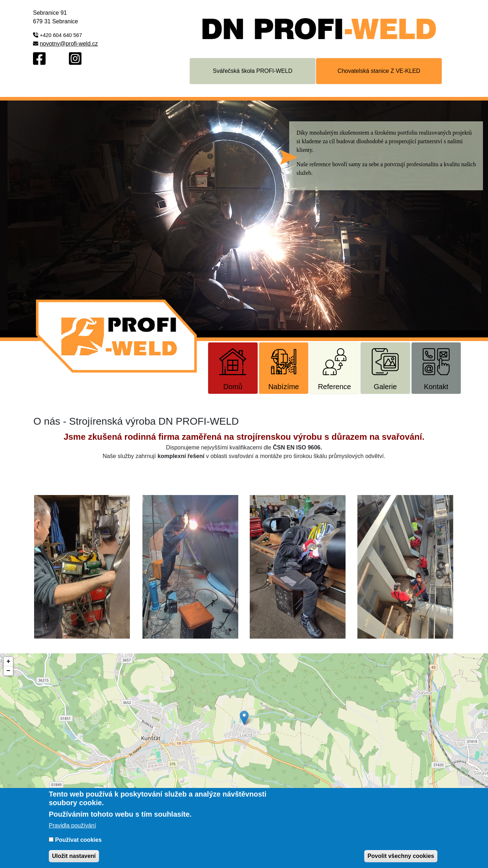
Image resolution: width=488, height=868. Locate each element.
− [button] (8, 671)
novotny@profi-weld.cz (69, 44)
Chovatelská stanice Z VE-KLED (379, 71)
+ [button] (8, 662)
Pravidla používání (72, 825)
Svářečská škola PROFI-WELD (252, 71)
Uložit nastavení (74, 856)
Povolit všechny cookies (401, 856)
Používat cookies (78, 840)
